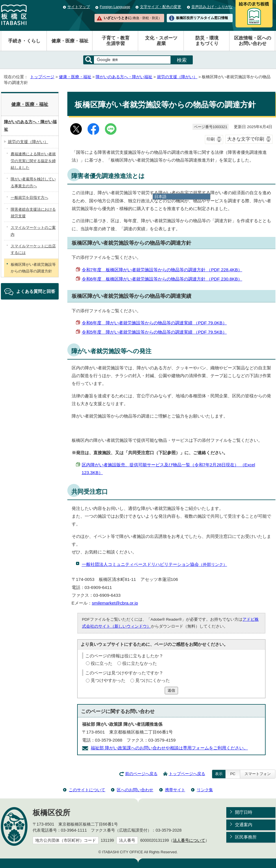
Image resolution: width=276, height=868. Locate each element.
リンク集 (205, 790)
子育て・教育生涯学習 (116, 41)
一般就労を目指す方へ (29, 198)
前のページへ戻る (141, 774)
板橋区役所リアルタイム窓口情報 (202, 18)
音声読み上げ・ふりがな (212, 7)
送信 (171, 690)
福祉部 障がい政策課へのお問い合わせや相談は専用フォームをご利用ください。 (169, 748)
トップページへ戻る (187, 774)
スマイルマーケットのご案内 (33, 231)
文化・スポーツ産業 (161, 41)
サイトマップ (79, 7)
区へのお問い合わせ (135, 790)
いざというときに (133, 18)
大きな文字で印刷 (246, 139)
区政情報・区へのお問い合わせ (253, 41)
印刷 (211, 139)
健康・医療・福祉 (70, 41)
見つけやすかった (108, 680)
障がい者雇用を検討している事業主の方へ (33, 182)
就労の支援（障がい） (177, 77)
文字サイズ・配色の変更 (161, 7)
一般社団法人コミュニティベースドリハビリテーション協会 (154, 564)
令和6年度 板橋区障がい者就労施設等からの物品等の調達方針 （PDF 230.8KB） (162, 279)
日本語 (160, 197)
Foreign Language (115, 7)
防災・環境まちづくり (207, 41)
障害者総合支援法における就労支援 (33, 213)
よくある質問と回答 (36, 291)
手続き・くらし (24, 41)
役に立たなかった (140, 663)
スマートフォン (258, 774)
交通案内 (244, 825)
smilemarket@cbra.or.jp (115, 603)
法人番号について (189, 840)
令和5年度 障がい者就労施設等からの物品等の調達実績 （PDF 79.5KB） (154, 332)
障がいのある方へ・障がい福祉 (124, 77)
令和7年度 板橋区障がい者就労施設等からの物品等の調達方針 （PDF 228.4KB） (162, 270)
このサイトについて (87, 790)
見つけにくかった (153, 680)
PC (233, 774)
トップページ (42, 77)
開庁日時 (244, 812)
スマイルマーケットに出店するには (33, 249)
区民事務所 (246, 837)
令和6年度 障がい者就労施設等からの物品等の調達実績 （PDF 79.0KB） (154, 323)
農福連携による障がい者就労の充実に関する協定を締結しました (33, 161)
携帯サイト (175, 790)
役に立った (102, 663)
